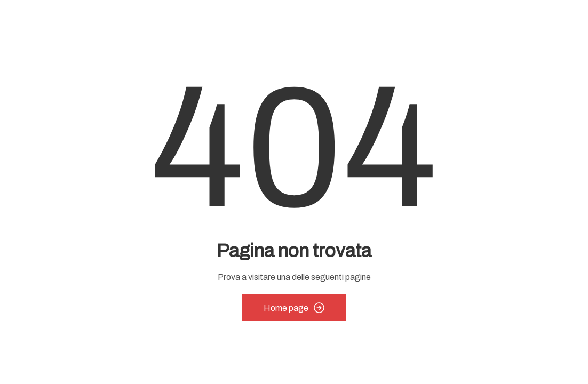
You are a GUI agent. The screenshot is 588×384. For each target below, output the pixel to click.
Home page (294, 308)
